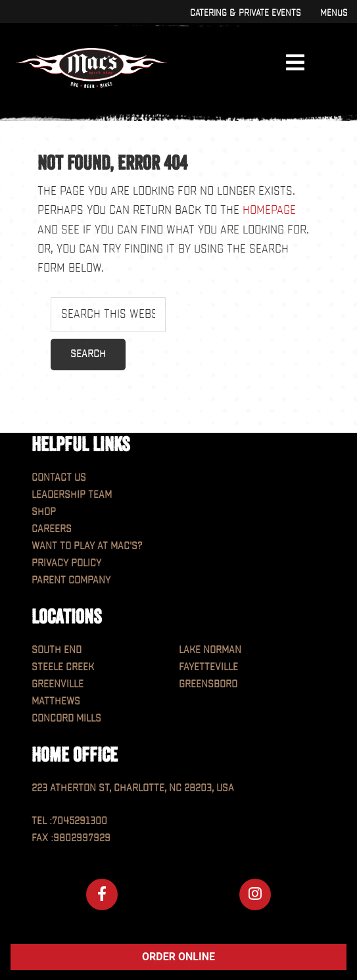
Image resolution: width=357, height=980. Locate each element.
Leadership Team (72, 495)
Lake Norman (210, 650)
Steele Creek (63, 667)
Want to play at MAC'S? (87, 546)
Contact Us (59, 478)
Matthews (56, 701)
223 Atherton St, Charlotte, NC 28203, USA (133, 788)
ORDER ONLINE (178, 957)
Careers (52, 529)
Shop (44, 512)
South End (57, 650)
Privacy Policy (66, 563)
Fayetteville (208, 667)
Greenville (58, 684)
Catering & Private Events (245, 13)
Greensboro (208, 684)
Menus (334, 13)
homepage (269, 210)
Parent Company (71, 580)
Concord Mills (66, 719)
